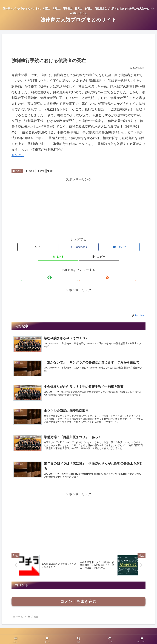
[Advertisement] (78, 45)
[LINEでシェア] (101, 247)
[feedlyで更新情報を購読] (75, 268)
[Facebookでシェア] (56, 247)
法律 (41, 171)
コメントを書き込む (78, 597)
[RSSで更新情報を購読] (83, 268)
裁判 (51, 171)
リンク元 (18, 155)
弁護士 (17, 171)
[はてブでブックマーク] (78, 247)
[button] (123, 247)
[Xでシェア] (34, 247)
